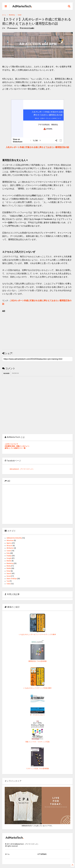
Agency (9, 543)
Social (9, 576)
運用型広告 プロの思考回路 (37, 661)
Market (9, 561)
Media (9, 566)
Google (9, 558)
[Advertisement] (37, 330)
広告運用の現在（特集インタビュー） (17, 446)
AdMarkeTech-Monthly (14, 538)
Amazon (9, 546)
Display (9, 556)
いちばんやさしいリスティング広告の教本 (37, 688)
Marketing (12, 15)
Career (20, 15)
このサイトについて (11, 444)
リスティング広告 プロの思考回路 (37, 769)
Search (9, 574)
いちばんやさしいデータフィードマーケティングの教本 (37, 634)
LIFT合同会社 (42, 854)
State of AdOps (12, 579)
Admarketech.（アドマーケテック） (22, 469)
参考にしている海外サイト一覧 (15, 448)
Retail (9, 571)
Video (9, 584)
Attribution (10, 548)
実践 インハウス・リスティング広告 (37, 742)
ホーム (4, 15)
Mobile (9, 568)
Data (8, 553)
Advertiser (10, 540)
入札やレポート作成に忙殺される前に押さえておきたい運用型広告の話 (37, 147)
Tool (8, 581)
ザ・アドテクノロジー (37, 715)
